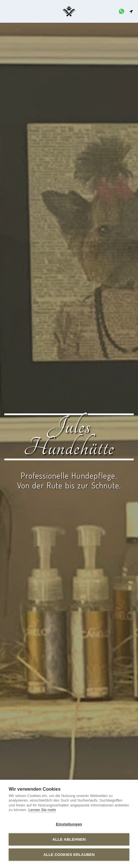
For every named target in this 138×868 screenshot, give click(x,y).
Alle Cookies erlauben (69, 855)
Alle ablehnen (69, 839)
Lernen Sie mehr (42, 810)
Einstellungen (69, 824)
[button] (6, 11)
